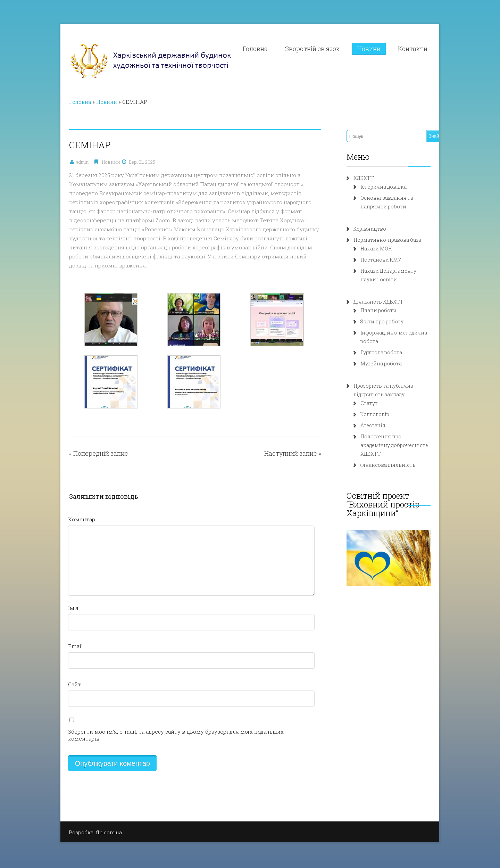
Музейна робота (391, 355)
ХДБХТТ (374, 178)
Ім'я (45, 599)
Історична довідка (394, 187)
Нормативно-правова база (398, 240)
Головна (282, 49)
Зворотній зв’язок (339, 49)
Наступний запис (301, 444)
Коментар (54, 510)
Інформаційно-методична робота (414, 333)
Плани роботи (389, 310)
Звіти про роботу (392, 321)
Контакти (439, 49)
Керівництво (380, 229)
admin (55, 162)
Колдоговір (385, 406)
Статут (380, 394)
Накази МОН (387, 249)
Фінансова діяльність (398, 448)
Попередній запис (73, 444)
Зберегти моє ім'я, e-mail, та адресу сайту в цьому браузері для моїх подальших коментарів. (165, 722)
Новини (395, 49)
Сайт (47, 675)
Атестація (383, 417)
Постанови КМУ (391, 260)
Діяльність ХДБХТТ (389, 302)
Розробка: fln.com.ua (68, 816)
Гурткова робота (392, 344)
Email (48, 637)
